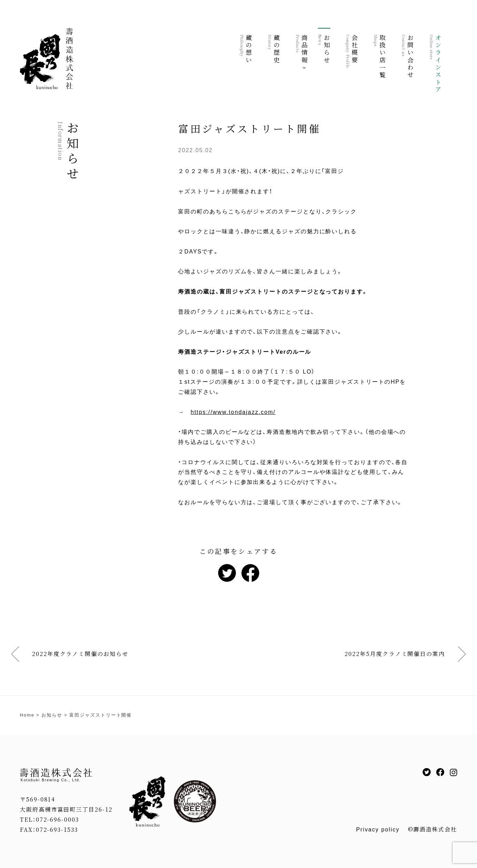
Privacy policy (378, 830)
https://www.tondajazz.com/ (233, 412)
